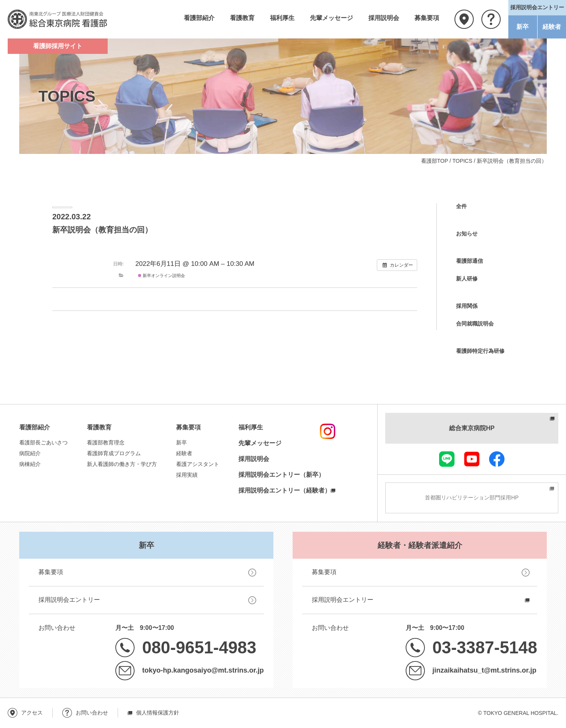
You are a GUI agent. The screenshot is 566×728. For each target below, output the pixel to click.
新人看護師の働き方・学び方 (122, 464)
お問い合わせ (491, 19)
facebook (497, 459)
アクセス (464, 19)
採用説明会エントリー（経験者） (285, 490)
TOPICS (462, 161)
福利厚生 (282, 18)
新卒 (523, 27)
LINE (447, 459)
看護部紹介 (199, 18)
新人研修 (467, 279)
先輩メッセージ (331, 18)
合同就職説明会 (475, 324)
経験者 (552, 27)
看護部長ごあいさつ (43, 442)
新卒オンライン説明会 (161, 276)
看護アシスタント (198, 464)
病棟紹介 (30, 464)
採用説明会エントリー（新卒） (281, 475)
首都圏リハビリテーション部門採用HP (472, 498)
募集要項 (427, 18)
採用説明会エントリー (69, 600)
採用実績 (187, 475)
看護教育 (242, 18)
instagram (328, 431)
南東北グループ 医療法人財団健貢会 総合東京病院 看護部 (58, 19)
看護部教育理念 (106, 442)
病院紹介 (30, 453)
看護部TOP (434, 161)
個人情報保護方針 (158, 713)
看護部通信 (469, 261)
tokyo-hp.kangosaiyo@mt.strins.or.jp (203, 670)
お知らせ (467, 234)
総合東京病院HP (472, 428)
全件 (461, 206)
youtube (472, 459)
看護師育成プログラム (114, 453)
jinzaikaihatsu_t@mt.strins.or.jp (484, 670)
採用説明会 (384, 18)
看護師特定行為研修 (480, 351)
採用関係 (467, 306)
